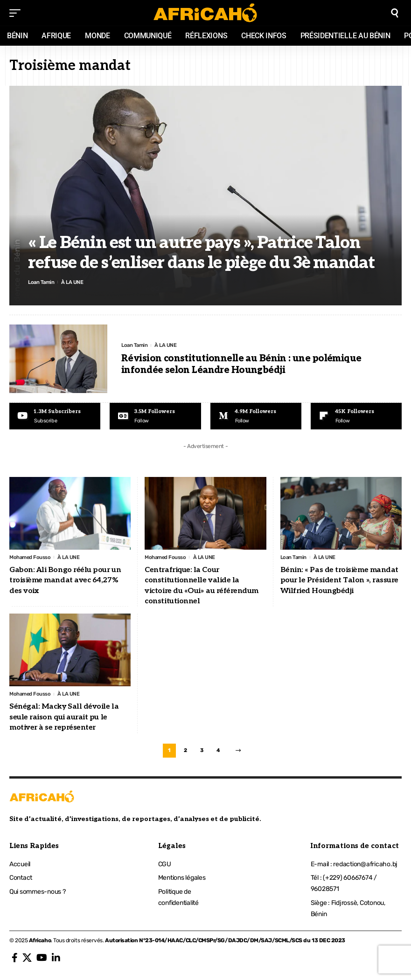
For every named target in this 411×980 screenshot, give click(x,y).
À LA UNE (74, 282)
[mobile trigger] (17, 13)
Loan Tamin (42, 282)
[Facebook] (15, 961)
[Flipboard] (356, 416)
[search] (395, 13)
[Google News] (155, 416)
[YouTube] (42, 961)
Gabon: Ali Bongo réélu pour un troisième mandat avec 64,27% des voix (65, 581)
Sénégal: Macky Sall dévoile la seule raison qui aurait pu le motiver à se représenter (64, 719)
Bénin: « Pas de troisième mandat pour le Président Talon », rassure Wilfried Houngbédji (339, 581)
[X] (27, 961)
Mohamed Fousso (31, 558)
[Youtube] (55, 416)
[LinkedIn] (56, 961)
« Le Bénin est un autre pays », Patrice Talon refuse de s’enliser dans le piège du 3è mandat (201, 252)
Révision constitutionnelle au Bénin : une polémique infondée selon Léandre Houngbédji (241, 365)
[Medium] (256, 416)
